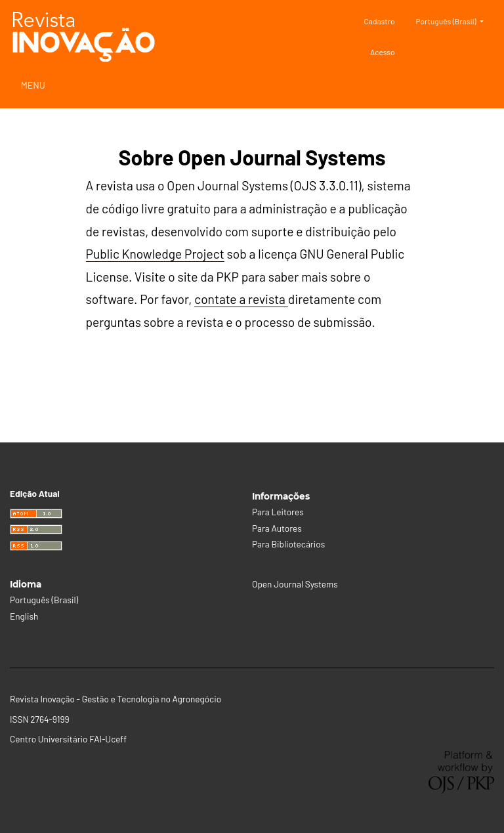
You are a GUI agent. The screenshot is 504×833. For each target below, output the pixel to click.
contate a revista (241, 299)
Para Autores (277, 528)
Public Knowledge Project (155, 254)
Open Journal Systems (295, 584)
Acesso (383, 52)
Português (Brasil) (455, 20)
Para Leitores (278, 512)
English (24, 616)
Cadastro (380, 21)
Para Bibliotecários (288, 544)
